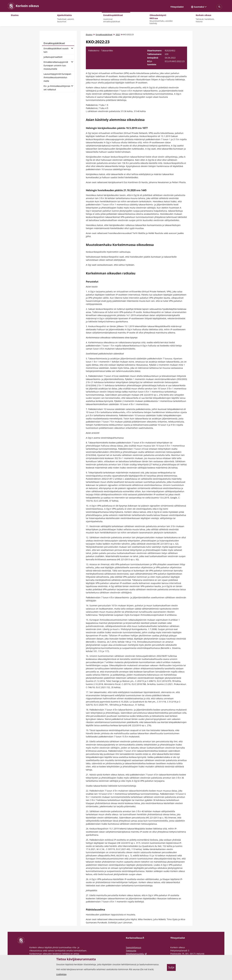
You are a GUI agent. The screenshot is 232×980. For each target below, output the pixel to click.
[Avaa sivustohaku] (219, 7)
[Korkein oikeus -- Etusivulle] (23, 6)
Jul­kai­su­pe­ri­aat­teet (53, 57)
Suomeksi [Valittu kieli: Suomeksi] (199, 7)
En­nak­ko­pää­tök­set (54, 43)
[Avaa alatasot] (72, 48)
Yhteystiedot (177, 7)
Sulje (171, 967)
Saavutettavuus (134, 947)
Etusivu (89, 35)
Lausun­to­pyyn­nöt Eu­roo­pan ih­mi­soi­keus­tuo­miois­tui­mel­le (57, 77)
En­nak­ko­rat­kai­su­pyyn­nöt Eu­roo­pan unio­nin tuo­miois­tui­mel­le (56, 65)
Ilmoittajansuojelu (137, 954)
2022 (118, 35)
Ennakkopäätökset (104, 35)
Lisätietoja (61, 974)
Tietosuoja (131, 951)
